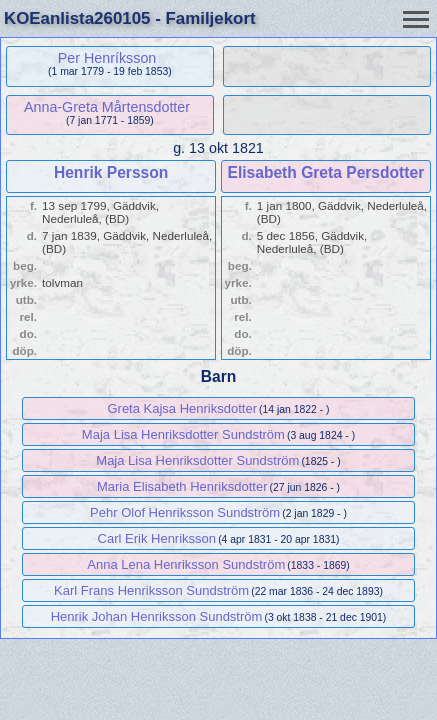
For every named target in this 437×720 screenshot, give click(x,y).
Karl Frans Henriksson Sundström (151, 590)
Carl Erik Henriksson (157, 538)
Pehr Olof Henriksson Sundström (185, 512)
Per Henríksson (107, 58)
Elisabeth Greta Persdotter (326, 172)
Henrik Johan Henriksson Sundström (157, 616)
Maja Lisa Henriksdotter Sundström (183, 434)
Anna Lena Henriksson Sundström (186, 564)
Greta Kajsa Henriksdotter (182, 408)
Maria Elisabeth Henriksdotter (182, 486)
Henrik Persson (111, 172)
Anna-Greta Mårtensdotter (107, 107)
